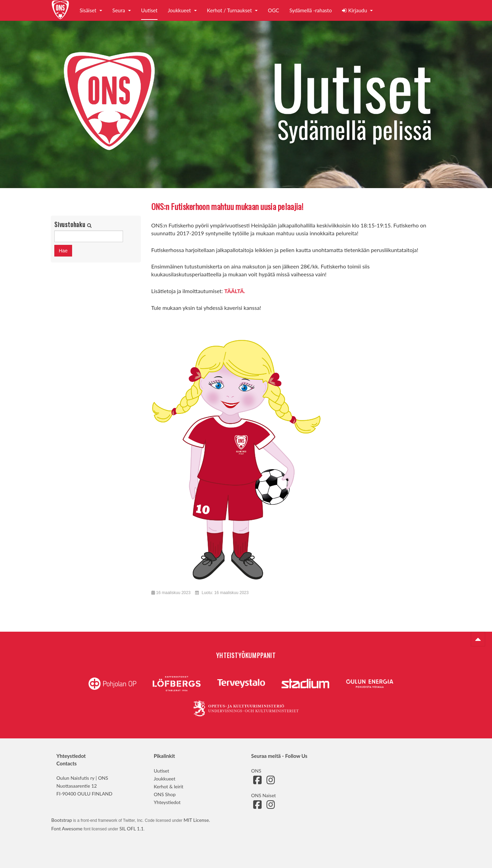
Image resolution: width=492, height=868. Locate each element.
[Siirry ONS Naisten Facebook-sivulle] (257, 806)
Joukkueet (182, 10)
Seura (122, 10)
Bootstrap (62, 820)
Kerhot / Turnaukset (232, 10)
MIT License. (197, 820)
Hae (63, 251)
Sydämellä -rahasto (311, 10)
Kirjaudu (357, 10)
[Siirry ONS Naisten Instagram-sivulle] (271, 806)
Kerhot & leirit (169, 786)
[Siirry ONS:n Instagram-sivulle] (271, 782)
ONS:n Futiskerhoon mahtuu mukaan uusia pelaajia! (227, 206)
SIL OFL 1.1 (131, 828)
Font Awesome (67, 828)
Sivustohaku (71, 225)
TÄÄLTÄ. (235, 291)
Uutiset (149, 10)
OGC (274, 10)
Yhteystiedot (167, 802)
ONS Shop (165, 794)
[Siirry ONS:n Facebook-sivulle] (257, 782)
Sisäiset (91, 10)
